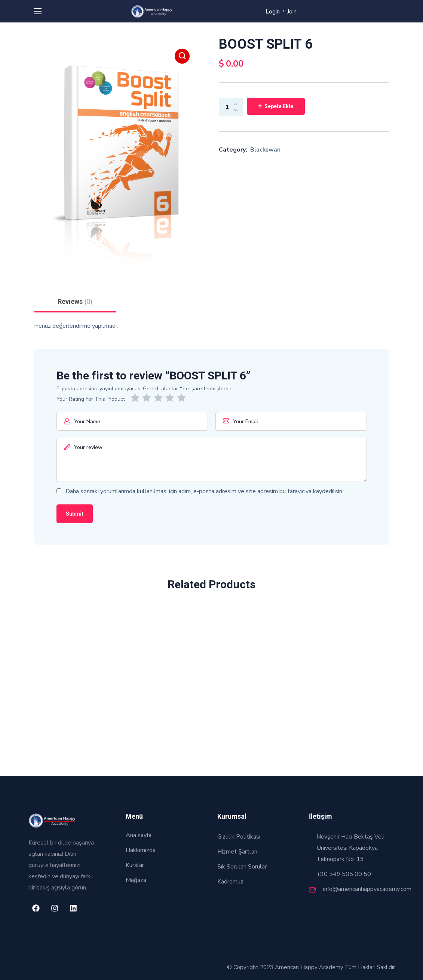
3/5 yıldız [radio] (160, 398)
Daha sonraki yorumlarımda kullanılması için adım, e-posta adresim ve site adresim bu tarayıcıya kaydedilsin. (204, 491)
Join (292, 12)
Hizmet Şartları (237, 852)
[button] (182, 56)
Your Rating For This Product (91, 399)
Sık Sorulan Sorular (242, 867)
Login (273, 12)
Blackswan (265, 150)
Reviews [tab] (75, 302)
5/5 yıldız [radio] (183, 398)
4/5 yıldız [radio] (171, 398)
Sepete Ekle (279, 106)
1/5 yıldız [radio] (136, 398)
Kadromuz (230, 882)
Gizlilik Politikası (239, 837)
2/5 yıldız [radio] (148, 398)
